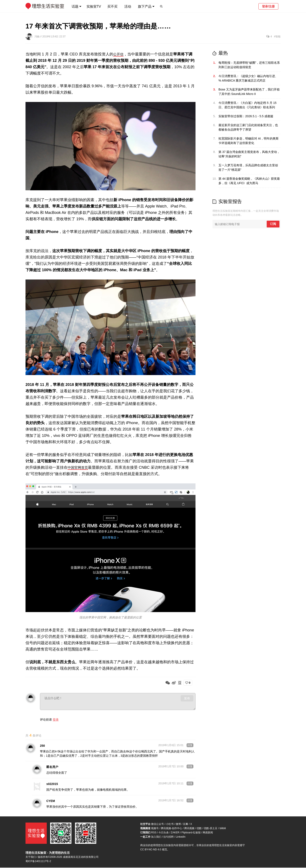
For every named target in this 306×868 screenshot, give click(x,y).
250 (42, 746)
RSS (154, 833)
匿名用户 (52, 767)
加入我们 (156, 837)
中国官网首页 (79, 467)
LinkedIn (181, 837)
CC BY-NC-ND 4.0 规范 (154, 850)
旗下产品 (145, 6)
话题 (75, 6)
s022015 (52, 784)
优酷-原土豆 (211, 829)
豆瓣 (186, 824)
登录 (56, 720)
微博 (178, 824)
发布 (187, 698)
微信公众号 (157, 824)
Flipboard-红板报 (191, 833)
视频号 (155, 829)
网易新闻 (208, 833)
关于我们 (31, 857)
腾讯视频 (189, 829)
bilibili (223, 829)
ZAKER (175, 833)
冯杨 (37, 37)
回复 (190, 746)
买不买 (112, 6)
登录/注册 (268, 6)
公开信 (119, 54)
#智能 (277, 37)
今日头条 (164, 833)
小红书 (170, 824)
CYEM (51, 801)
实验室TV (94, 6)
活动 (128, 6)
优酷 (199, 829)
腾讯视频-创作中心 (171, 829)
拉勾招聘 (169, 837)
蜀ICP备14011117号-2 (38, 862)
